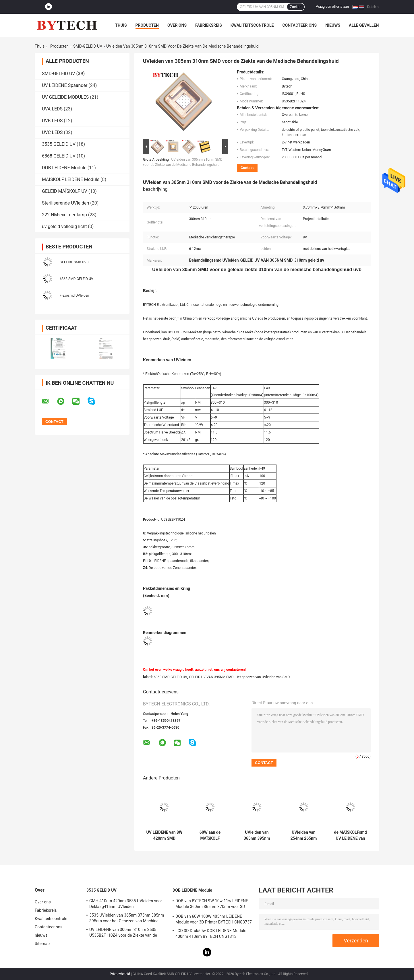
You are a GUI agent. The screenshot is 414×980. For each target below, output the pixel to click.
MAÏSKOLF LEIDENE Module (71, 179)
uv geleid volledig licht (64, 226)
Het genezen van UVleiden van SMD (263, 677)
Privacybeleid (120, 974)
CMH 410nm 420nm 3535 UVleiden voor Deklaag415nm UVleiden (126, 904)
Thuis (121, 25)
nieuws (333, 25)
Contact (247, 168)
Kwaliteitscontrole (252, 25)
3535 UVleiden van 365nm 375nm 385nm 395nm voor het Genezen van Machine (127, 918)
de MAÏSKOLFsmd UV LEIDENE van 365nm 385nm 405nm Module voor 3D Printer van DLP (350, 835)
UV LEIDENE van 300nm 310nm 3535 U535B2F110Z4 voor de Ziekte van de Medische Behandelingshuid (123, 933)
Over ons (177, 25)
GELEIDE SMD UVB (74, 262)
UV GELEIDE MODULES (65, 97)
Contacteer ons (299, 25)
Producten (147, 25)
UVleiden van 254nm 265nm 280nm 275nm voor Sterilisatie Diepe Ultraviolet (304, 835)
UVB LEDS (52, 121)
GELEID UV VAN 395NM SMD (211, 677)
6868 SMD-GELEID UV (77, 279)
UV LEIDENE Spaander (65, 85)
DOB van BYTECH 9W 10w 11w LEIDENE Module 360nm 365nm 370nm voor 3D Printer (212, 905)
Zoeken (296, 7)
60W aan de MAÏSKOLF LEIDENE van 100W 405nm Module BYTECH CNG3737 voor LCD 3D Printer (210, 835)
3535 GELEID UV (59, 144)
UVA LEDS (52, 109)
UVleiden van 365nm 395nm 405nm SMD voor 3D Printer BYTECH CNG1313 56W (257, 835)
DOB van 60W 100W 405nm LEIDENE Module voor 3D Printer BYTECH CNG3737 (214, 919)
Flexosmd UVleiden (74, 295)
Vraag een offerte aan (332, 7)
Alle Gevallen (364, 25)
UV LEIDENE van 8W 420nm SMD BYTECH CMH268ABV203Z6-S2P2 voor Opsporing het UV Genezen (164, 835)
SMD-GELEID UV (88, 46)
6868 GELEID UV (59, 156)
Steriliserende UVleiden (65, 203)
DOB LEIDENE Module (64, 168)
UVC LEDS (52, 132)
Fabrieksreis (209, 25)
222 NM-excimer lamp (64, 215)
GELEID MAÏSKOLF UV (65, 191)
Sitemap (42, 944)
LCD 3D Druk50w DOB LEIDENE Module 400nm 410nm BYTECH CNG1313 (211, 934)
